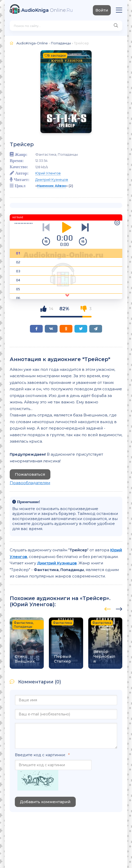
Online (47, 10)
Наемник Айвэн (52, 186)
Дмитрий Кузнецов (52, 179)
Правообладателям (30, 483)
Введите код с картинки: (40, 755)
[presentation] (108, 608)
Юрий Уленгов (48, 173)
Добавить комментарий (45, 802)
